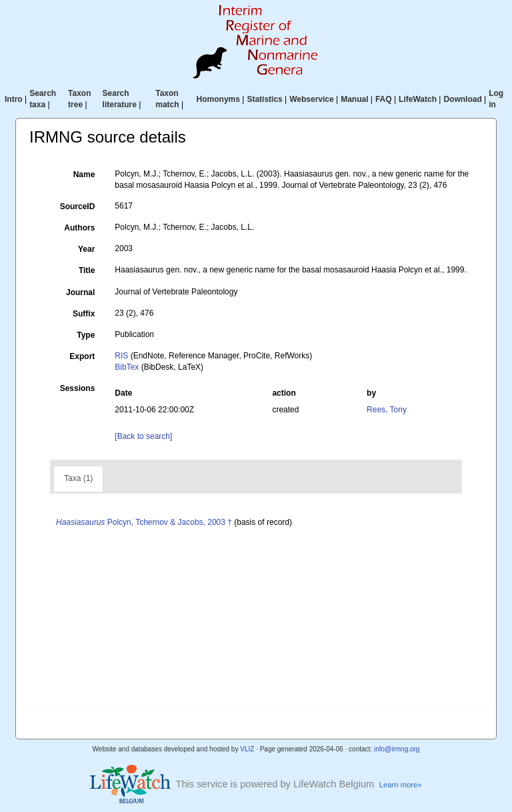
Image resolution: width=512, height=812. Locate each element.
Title (87, 270)
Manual (354, 99)
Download (462, 99)
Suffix (84, 314)
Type (86, 335)
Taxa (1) (78, 478)
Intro (14, 99)
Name (84, 175)
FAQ (384, 99)
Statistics (264, 99)
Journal (80, 292)
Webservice (312, 99)
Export (82, 356)
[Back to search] (143, 436)
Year (86, 249)
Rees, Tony (387, 410)
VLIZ (247, 749)
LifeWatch (418, 99)
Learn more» (401, 785)
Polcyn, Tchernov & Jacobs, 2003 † (144, 522)
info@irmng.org (397, 749)
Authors (79, 228)
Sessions (78, 388)
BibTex (127, 367)
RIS (121, 356)
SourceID (78, 206)
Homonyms (218, 99)
